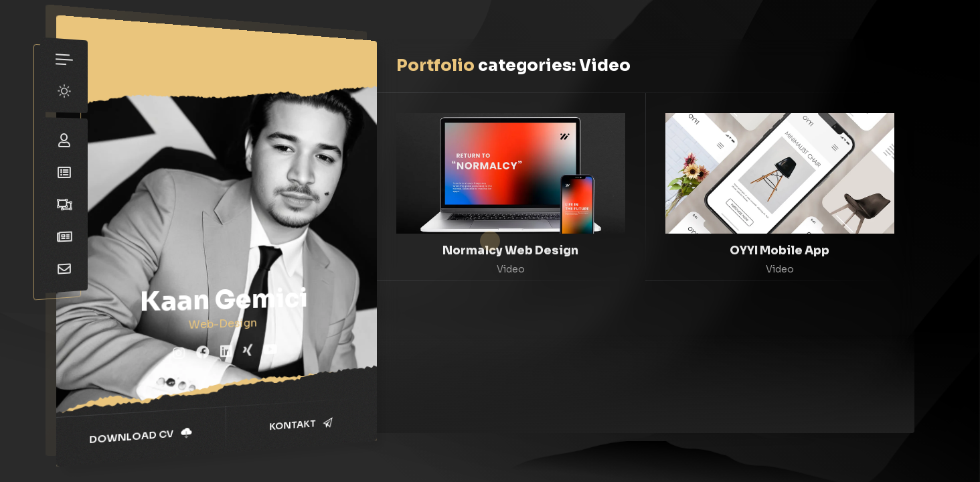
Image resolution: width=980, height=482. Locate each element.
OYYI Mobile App (780, 251)
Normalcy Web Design (510, 251)
